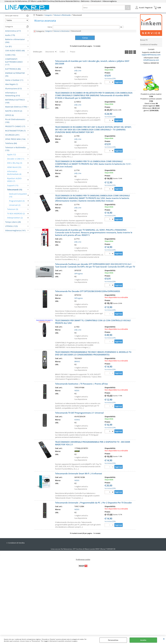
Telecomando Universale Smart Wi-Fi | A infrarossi (79, 473)
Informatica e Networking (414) (13, 94)
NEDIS (77, 390)
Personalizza (113, 640)
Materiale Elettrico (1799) (16, 107)
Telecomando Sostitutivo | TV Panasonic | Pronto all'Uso (81, 383)
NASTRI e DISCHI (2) (14, 111)
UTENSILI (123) (11, 226)
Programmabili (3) (17, 201)
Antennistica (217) (13, 31)
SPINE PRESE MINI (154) (15, 139)
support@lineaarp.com (151, 55)
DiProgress (79, 273)
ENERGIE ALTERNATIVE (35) (15, 74)
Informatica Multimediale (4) (14, 173)
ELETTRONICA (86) (13, 69)
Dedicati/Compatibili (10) (18, 195)
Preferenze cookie (83, 559)
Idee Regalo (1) (12, 84)
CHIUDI (164, 639)
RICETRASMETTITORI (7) (15, 131)
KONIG (77, 419)
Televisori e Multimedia (61, 31)
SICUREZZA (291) (12, 135)
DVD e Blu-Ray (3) (15, 163)
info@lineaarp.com (151, 60)
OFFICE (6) (9, 115)
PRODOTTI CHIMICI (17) (15, 126)
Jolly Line (78, 70)
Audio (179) (10, 35)
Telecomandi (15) (15, 190)
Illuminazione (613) (13, 89)
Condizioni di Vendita (16, 543)
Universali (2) (15, 205)
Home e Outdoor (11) (14, 80)
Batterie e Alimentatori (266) (15, 41)
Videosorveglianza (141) (15, 230)
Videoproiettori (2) (15, 218)
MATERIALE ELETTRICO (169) (15, 101)
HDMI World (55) (14, 167)
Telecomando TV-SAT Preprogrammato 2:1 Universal (79, 412)
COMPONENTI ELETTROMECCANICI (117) (14, 62)
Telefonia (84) (11, 143)
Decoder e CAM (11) (16, 159)
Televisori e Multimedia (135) (15, 149)
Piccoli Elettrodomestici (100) (15, 121)
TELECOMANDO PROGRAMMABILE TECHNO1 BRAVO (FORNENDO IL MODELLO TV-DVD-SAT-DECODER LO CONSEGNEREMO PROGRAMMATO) (93, 353)
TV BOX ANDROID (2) (16, 214)
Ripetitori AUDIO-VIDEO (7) (15, 180)
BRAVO (77, 361)
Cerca (50, 27)
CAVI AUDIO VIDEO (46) (15, 51)
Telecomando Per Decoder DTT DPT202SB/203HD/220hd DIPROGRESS (88, 291)
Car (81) (8, 46)
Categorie (49, 31)
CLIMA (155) (10, 55)
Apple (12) (11, 154)
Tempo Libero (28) (13, 222)
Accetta (143, 640)
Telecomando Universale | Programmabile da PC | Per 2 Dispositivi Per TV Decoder (94, 502)
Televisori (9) (13, 209)
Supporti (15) (13, 185)
